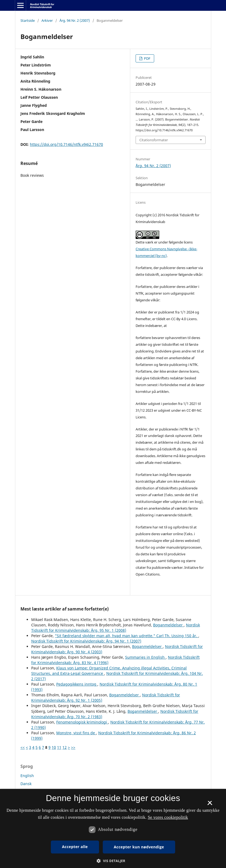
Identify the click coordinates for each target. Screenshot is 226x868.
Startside (28, 20)
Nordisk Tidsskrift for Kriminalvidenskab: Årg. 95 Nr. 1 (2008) (116, 628)
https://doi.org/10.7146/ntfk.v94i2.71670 (66, 144)
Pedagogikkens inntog (77, 684)
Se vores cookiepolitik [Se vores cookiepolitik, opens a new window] (168, 817)
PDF (147, 58)
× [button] (210, 805)
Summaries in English (145, 657)
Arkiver (47, 20)
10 (54, 747)
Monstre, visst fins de (76, 733)
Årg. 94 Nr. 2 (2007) (75, 20)
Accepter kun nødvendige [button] (139, 847)
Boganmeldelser (168, 625)
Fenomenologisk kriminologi (82, 722)
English (27, 776)
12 (65, 747)
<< (23, 747)
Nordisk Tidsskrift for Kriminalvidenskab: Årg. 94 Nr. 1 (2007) (86, 641)
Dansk (26, 784)
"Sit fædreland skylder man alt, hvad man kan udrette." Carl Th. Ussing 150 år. (127, 636)
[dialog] (113, 828)
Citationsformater (154, 140)
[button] (113, 861)
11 (59, 747)
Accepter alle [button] (75, 847)
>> (73, 747)
